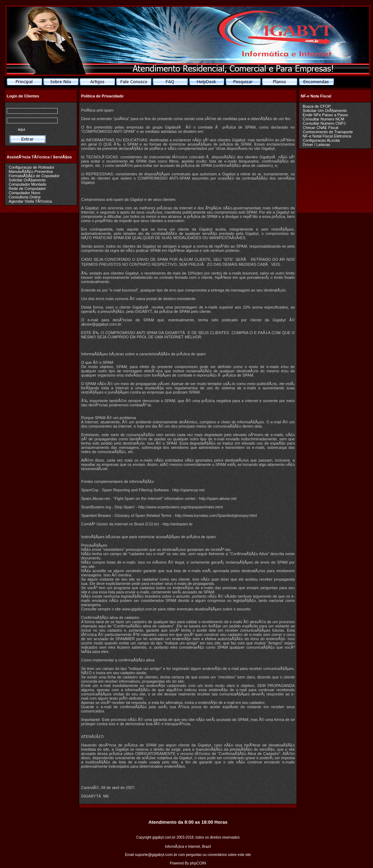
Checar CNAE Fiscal (320, 128)
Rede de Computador (27, 188)
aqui (21, 129)
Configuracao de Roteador (32, 167)
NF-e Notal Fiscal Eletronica (327, 136)
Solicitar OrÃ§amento (27, 180)
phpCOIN (198, 863)
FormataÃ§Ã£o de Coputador (34, 176)
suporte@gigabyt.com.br (156, 855)
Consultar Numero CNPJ (324, 123)
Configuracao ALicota (321, 140)
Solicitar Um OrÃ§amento (325, 111)
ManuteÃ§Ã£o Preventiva (31, 171)
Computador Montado (28, 184)
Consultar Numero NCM (323, 119)
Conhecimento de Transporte (328, 132)
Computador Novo (25, 193)
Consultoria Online (25, 197)
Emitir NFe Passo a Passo (325, 115)
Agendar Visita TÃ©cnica (30, 201)
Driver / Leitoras (316, 145)
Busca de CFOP (317, 106)
